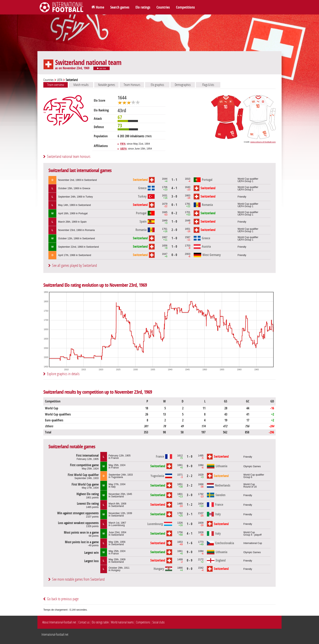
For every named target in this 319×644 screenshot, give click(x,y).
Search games (120, 7)
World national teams (122, 622)
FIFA (123, 144)
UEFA (60, 80)
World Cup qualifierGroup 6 (254, 476)
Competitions (185, 7)
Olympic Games (252, 466)
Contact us (84, 622)
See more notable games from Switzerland (78, 579)
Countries (163, 7)
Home (100, 7)
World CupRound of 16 (250, 486)
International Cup (253, 543)
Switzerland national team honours (69, 157)
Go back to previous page (63, 599)
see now (102, 68)
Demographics (183, 85)
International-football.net (55, 635)
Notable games (107, 85)
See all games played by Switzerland (74, 265)
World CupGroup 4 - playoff (252, 534)
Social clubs (158, 622)
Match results (81, 85)
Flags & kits (208, 85)
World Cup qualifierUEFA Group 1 (248, 180)
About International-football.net (59, 622)
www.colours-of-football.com (263, 142)
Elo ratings (143, 7)
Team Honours (132, 85)
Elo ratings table (100, 622)
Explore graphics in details (63, 374)
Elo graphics (157, 85)
